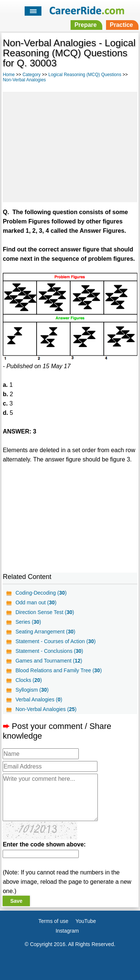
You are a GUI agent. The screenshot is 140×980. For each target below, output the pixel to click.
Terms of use (53, 921)
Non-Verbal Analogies (24, 80)
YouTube (86, 921)
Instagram (67, 931)
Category (32, 75)
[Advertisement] (70, 146)
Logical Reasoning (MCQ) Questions (85, 75)
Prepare (85, 25)
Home (9, 75)
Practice (121, 25)
